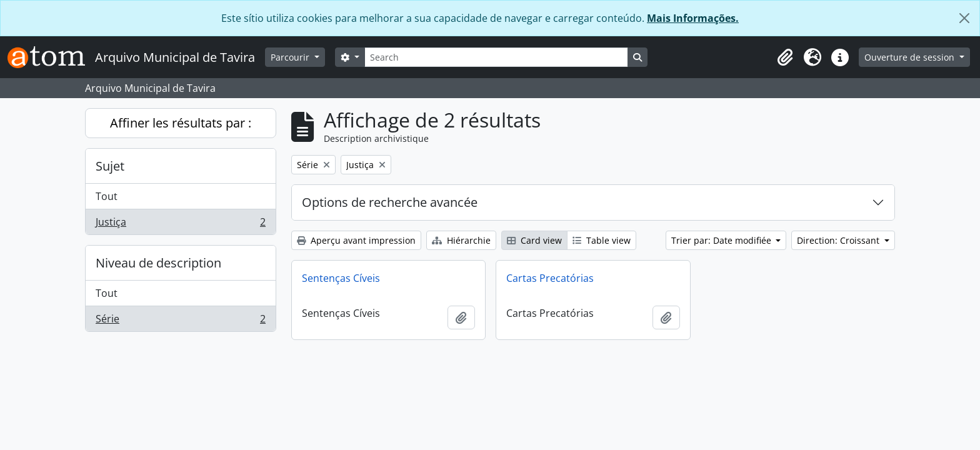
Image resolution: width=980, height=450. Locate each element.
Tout (107, 196)
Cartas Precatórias (550, 278)
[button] (785, 57)
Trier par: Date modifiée (722, 240)
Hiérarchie (461, 240)
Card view (534, 240)
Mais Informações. (693, 18)
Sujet (110, 166)
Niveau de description (158, 263)
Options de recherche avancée (390, 202)
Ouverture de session (911, 57)
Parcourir (291, 57)
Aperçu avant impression (356, 240)
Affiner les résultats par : (181, 123)
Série (180, 321)
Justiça (180, 224)
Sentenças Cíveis (341, 278)
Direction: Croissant (839, 240)
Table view (602, 240)
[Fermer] (964, 18)
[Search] (496, 57)
